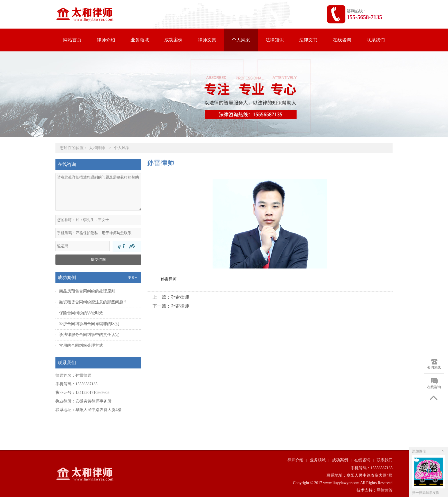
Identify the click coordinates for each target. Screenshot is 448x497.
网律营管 (385, 490)
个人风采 (241, 40)
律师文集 (207, 40)
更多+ (132, 278)
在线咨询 (342, 40)
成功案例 (173, 40)
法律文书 (308, 40)
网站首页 (72, 40)
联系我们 (376, 40)
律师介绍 (106, 40)
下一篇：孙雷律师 (171, 306)
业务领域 (140, 40)
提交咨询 (98, 259)
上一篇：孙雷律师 (171, 297)
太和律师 (97, 148)
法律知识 (275, 40)
